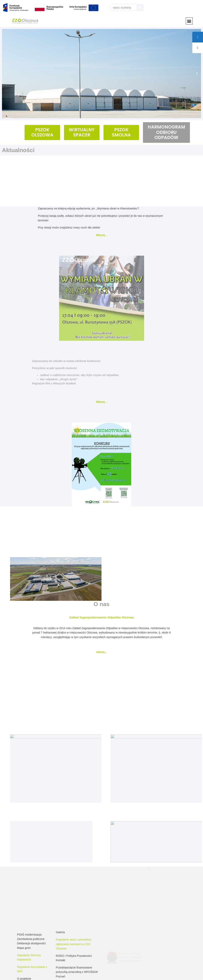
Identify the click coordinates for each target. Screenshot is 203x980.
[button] (189, 21)
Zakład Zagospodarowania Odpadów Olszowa (101, 617)
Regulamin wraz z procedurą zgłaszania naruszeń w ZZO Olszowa (74, 903)
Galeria (60, 891)
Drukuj (195, 973)
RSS (185, 973)
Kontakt (61, 919)
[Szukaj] (140, 8)
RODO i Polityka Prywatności (74, 914)
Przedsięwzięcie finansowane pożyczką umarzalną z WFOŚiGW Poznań (77, 930)
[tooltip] (198, 48)
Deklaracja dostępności (31, 902)
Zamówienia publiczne (31, 897)
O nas (102, 604)
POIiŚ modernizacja (29, 893)
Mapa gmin (24, 906)
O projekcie (24, 937)
